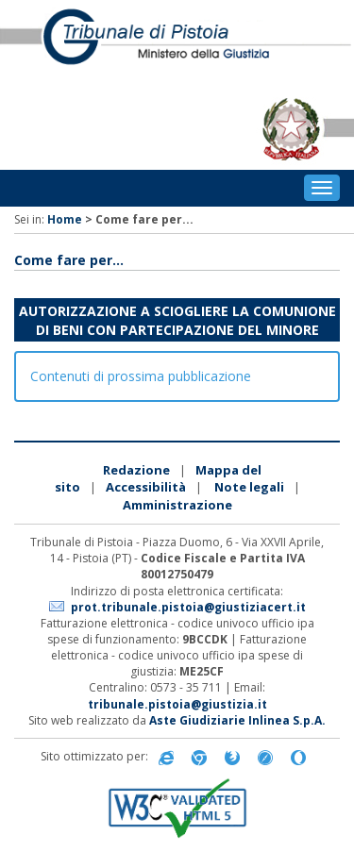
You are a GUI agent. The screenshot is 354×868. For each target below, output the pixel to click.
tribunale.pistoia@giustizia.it (177, 704)
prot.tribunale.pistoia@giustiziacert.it (188, 607)
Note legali (249, 487)
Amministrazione (177, 505)
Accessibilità (146, 487)
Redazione (136, 470)
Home (65, 219)
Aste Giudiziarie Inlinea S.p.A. (237, 720)
